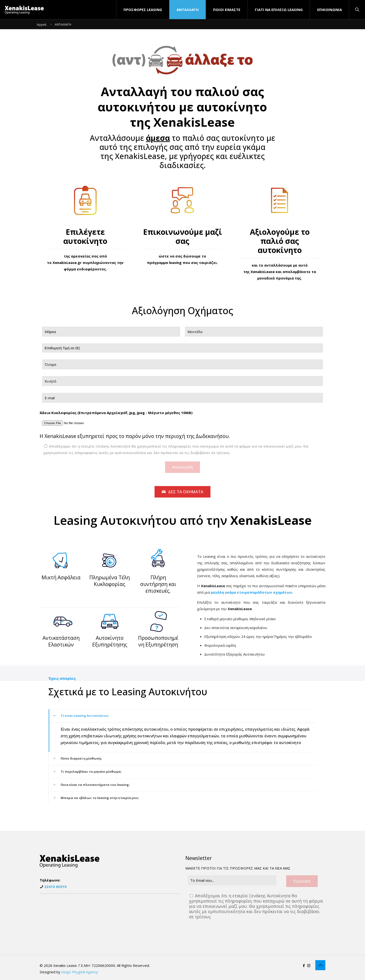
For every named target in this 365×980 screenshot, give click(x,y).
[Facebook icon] (304, 965)
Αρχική (42, 25)
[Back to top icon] (320, 965)
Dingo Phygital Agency (80, 972)
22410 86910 (55, 887)
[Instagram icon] (309, 965)
